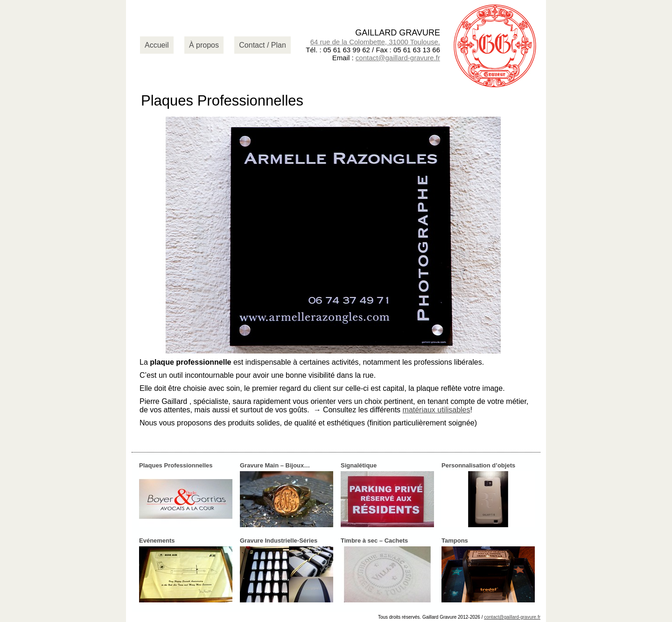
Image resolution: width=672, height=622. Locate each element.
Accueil (157, 45)
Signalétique (359, 465)
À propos (204, 45)
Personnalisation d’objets (478, 465)
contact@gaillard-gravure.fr (398, 58)
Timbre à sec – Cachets (374, 541)
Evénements (157, 541)
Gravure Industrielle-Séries (279, 541)
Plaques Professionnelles (176, 465)
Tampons (455, 541)
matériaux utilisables (437, 410)
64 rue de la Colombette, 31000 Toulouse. (375, 42)
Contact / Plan (262, 45)
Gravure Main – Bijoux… (275, 465)
